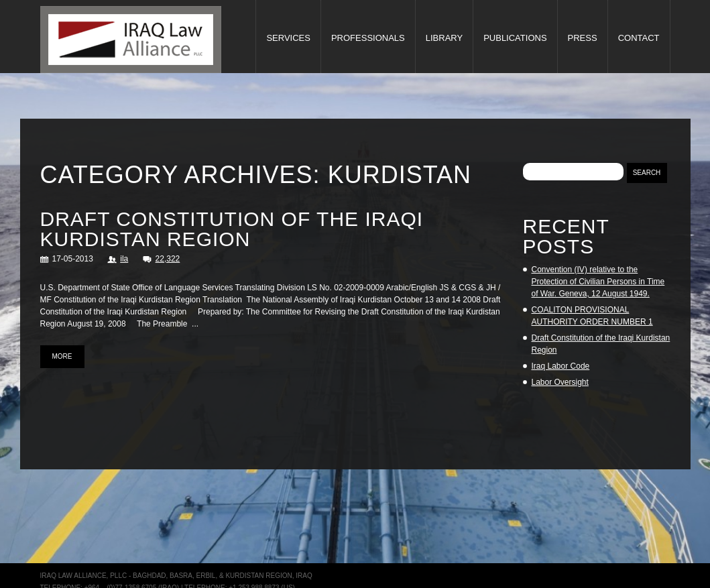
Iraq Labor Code (561, 366)
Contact (639, 38)
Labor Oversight (560, 382)
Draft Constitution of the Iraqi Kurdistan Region (232, 229)
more (62, 356)
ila (124, 259)
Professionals (368, 38)
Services (288, 38)
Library (444, 38)
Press (583, 38)
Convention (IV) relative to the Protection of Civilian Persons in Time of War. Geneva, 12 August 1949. (598, 282)
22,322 (168, 259)
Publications (515, 38)
